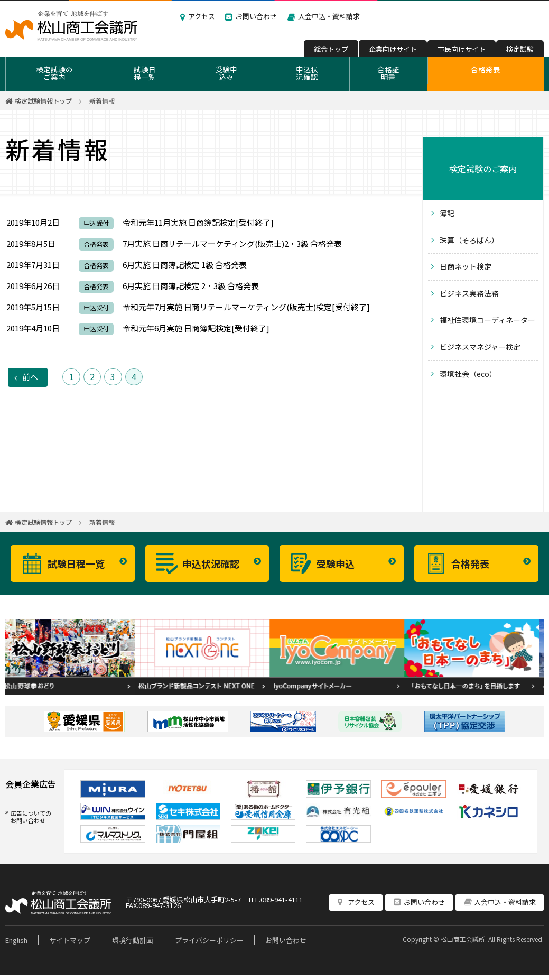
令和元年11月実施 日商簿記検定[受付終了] (198, 222)
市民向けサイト (462, 49)
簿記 (447, 213)
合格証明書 (388, 73)
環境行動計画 (133, 940)
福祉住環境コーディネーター (487, 320)
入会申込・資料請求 (329, 16)
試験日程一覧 (145, 73)
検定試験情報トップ (43, 101)
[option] (73, 657)
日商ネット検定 (466, 266)
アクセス (202, 16)
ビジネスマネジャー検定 (480, 347)
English (16, 940)
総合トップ (331, 49)
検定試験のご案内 (54, 73)
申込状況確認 (307, 73)
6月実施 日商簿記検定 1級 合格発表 (185, 265)
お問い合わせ (256, 16)
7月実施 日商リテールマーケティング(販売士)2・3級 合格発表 (232, 243)
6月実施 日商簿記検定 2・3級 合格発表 (191, 286)
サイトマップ (70, 940)
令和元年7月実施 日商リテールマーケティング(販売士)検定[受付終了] (246, 307)
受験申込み (226, 73)
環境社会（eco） (468, 374)
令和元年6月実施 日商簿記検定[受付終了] (196, 328)
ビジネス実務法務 (469, 293)
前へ (30, 377)
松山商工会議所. (464, 939)
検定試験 (520, 49)
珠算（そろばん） (469, 240)
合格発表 (486, 69)
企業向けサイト (393, 49)
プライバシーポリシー (209, 940)
